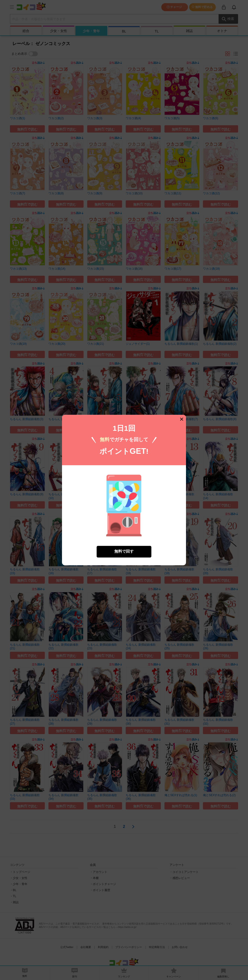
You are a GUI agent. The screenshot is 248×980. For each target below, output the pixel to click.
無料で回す (124, 552)
